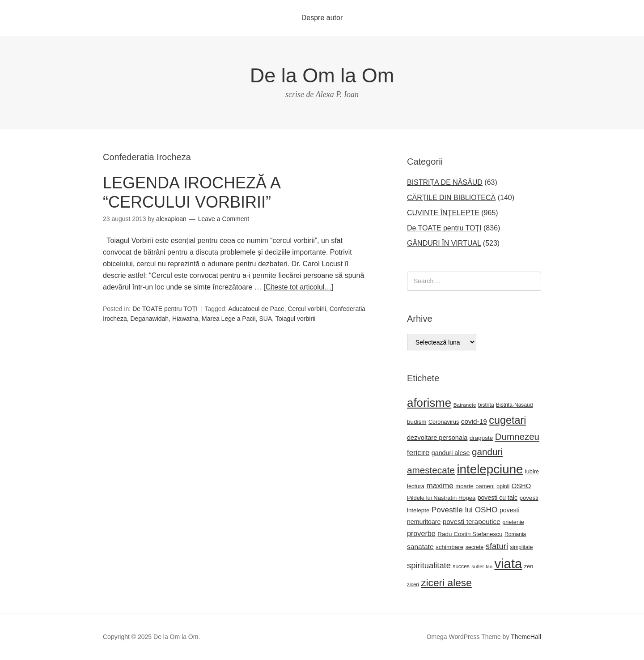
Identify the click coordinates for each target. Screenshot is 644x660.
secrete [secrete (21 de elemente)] (475, 547)
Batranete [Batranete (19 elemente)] (465, 405)
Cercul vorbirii (307, 309)
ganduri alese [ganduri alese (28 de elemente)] (451, 453)
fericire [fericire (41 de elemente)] (418, 453)
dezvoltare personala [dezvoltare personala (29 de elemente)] (437, 438)
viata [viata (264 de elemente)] (508, 564)
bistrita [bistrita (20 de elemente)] (486, 405)
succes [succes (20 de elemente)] (461, 566)
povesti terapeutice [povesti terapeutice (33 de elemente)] (472, 522)
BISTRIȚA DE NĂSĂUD (445, 182)
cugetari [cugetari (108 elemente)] (507, 420)
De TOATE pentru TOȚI (165, 309)
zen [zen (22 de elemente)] (529, 566)
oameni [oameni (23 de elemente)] (485, 486)
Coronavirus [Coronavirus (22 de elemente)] (444, 422)
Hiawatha (185, 319)
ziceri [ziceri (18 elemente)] (413, 584)
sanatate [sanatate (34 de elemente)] (420, 547)
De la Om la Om (322, 75)
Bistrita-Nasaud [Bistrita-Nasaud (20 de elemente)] (514, 405)
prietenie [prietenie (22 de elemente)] (513, 522)
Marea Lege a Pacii (229, 319)
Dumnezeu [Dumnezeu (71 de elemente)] (517, 436)
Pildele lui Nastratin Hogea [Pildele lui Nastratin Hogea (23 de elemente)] (441, 498)
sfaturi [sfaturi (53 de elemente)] (497, 546)
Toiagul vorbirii (295, 319)
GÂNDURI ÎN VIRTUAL (444, 243)
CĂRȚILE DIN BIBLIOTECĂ (451, 198)
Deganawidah (149, 319)
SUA (265, 319)
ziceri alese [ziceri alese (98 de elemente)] (446, 583)
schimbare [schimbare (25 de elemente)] (449, 547)
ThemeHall (526, 637)
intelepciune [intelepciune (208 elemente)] (490, 469)
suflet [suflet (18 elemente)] (477, 566)
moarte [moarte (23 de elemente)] (464, 486)
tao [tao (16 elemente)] (489, 566)
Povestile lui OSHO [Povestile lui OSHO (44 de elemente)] (465, 510)
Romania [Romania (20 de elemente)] (515, 534)
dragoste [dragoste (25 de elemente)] (481, 438)
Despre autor (322, 18)
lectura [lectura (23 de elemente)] (416, 486)
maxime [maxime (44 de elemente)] (440, 485)
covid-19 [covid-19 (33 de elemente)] (474, 421)
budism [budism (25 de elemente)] (417, 422)
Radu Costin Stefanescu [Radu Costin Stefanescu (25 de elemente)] (470, 534)
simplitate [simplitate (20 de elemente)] (522, 547)
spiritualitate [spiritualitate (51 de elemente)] (429, 565)
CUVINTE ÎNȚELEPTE (443, 213)
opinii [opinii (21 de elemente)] (503, 486)
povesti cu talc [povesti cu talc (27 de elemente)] (498, 498)
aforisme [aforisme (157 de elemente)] (429, 403)
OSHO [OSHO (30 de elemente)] (521, 486)
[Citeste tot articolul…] (299, 287)
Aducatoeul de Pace (256, 309)
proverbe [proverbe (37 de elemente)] (421, 533)
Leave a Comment (224, 219)
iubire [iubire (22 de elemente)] (532, 472)
